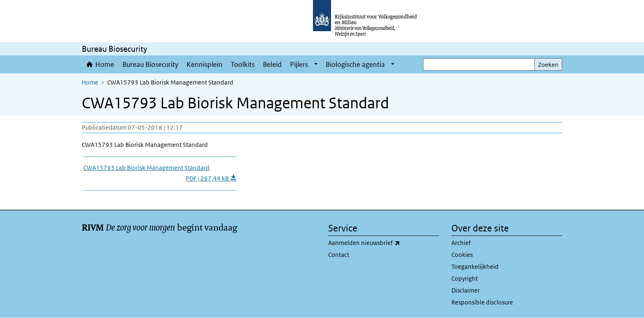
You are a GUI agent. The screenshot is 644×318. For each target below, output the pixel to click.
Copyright (465, 278)
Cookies (462, 255)
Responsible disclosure (482, 302)
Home (105, 64)
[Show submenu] (316, 64)
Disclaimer (466, 290)
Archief (461, 243)
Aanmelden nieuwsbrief (382, 243)
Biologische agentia (355, 64)
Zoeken (548, 65)
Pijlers (299, 64)
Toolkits (243, 64)
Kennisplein (205, 64)
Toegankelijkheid (475, 267)
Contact (339, 255)
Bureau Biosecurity (150, 64)
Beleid (272, 64)
